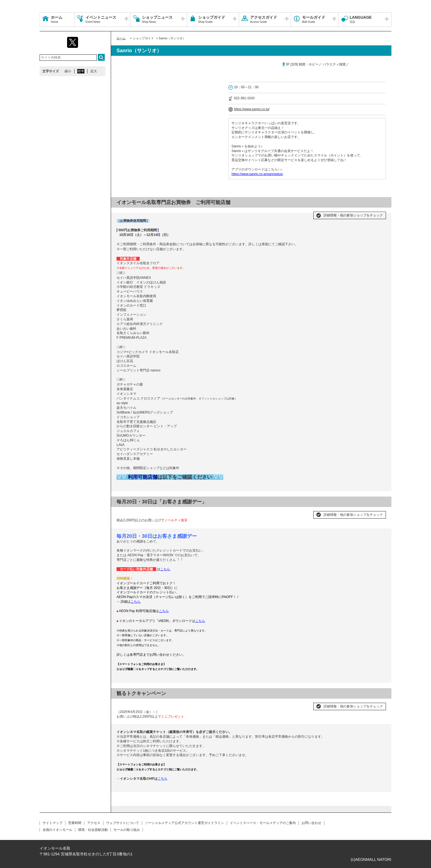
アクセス (94, 823)
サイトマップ (53, 823)
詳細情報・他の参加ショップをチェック (353, 215)
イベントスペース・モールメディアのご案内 (263, 823)
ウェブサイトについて (123, 823)
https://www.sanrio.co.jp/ (252, 109)
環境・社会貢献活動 (93, 830)
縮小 (68, 71)
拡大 (94, 71)
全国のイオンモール (57, 830)
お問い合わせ (311, 823)
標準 (81, 71)
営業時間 (75, 823)
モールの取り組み (127, 830)
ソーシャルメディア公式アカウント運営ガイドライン (184, 823)
